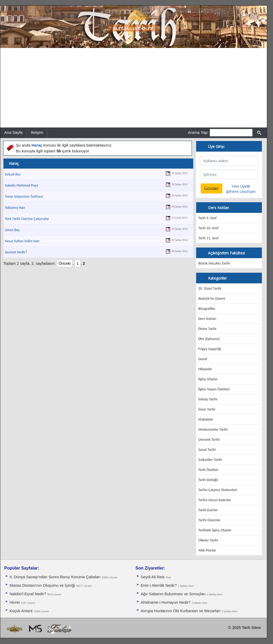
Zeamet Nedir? (16, 252)
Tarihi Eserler (208, 510)
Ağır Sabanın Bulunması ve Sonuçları (173, 594)
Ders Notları (207, 319)
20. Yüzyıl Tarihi (210, 288)
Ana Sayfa (13, 132)
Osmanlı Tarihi (209, 440)
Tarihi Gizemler (210, 520)
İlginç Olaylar (208, 379)
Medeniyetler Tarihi (213, 429)
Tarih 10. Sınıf (208, 228)
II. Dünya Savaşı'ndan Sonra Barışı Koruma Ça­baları (55, 577)
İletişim (37, 132)
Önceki (65, 263)
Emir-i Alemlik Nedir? (159, 585)
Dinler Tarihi (207, 329)
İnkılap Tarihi (208, 399)
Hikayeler (205, 369)
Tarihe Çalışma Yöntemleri (218, 490)
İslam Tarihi (207, 409)
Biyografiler (207, 309)
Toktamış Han (15, 208)
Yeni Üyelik (241, 186)
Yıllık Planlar (207, 550)
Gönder (212, 188)
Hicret (15, 602)
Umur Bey (12, 230)
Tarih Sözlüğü (208, 480)
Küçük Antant (21, 611)
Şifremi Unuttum (241, 191)
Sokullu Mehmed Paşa (21, 185)
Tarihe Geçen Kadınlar (215, 500)
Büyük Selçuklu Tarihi (214, 263)
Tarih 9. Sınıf (207, 218)
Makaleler (206, 419)
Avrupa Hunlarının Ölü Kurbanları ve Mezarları (181, 611)
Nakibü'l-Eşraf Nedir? (28, 594)
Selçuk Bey (13, 174)
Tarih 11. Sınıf (208, 238)
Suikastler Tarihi (210, 460)
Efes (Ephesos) (209, 339)
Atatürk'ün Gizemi (212, 299)
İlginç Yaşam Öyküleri (214, 389)
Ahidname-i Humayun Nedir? (166, 602)
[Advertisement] (134, 88)
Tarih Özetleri (208, 470)
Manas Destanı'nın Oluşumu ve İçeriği (42, 585)
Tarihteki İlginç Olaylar (215, 530)
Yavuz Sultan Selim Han (22, 241)
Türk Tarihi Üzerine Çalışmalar (27, 219)
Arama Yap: (198, 132)
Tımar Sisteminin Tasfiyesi (24, 197)
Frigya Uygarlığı (210, 349)
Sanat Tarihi (207, 450)
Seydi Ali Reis (153, 577)
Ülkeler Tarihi (208, 540)
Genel (203, 359)
